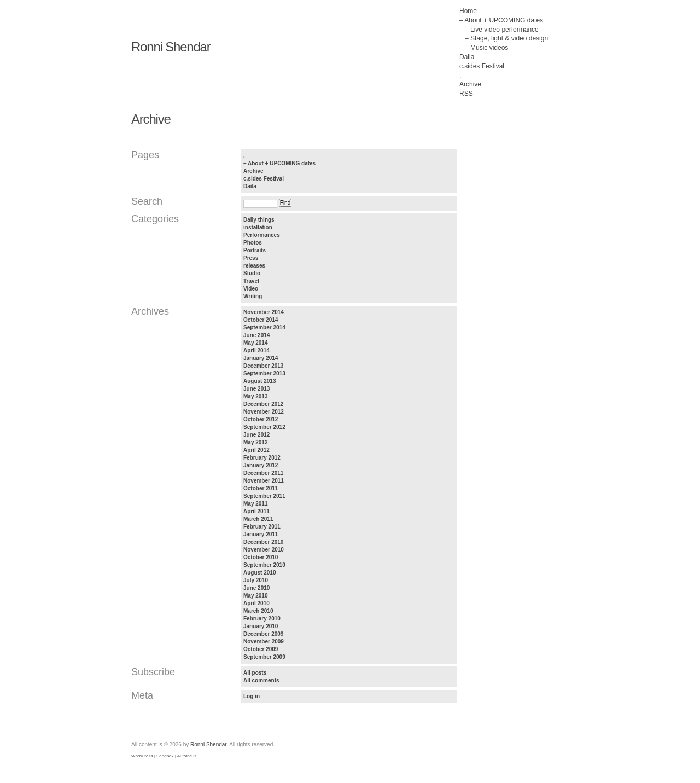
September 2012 (264, 427)
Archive (470, 84)
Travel (251, 281)
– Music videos (486, 48)
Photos (253, 243)
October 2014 (261, 320)
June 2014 (256, 335)
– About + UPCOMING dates (501, 20)
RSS (466, 94)
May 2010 (255, 596)
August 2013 (259, 381)
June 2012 (256, 435)
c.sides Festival (482, 66)
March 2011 (258, 519)
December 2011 (263, 473)
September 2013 (264, 373)
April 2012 (256, 450)
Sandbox (165, 756)
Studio (252, 273)
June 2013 (256, 389)
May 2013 (255, 396)
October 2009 (261, 649)
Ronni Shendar (171, 47)
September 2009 (264, 657)
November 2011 (264, 481)
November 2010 (264, 550)
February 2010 (262, 619)
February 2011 (262, 527)
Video (251, 289)
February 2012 (262, 458)
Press (251, 258)
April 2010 (256, 603)
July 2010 (256, 580)
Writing (253, 296)
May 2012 (255, 442)
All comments (261, 680)
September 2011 (264, 496)
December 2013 (263, 366)
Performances (262, 235)
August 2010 (259, 573)
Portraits (255, 250)
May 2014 (255, 343)
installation (258, 227)
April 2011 (256, 511)
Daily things (259, 220)
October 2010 (261, 557)
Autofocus (187, 756)
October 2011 (261, 488)
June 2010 (256, 588)
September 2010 (264, 565)
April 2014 (256, 350)
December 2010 (263, 542)
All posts (255, 673)
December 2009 (263, 634)
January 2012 (261, 465)
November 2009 (264, 642)
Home (468, 11)
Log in (252, 696)
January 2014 (261, 358)
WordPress (142, 756)
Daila (467, 57)
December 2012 (263, 404)
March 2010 (258, 611)
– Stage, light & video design (506, 38)
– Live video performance (502, 30)
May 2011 (255, 504)
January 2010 (261, 626)
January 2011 (261, 534)
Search (147, 201)
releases (254, 266)
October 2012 (261, 419)
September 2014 (264, 327)
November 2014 (264, 312)
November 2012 (264, 412)
